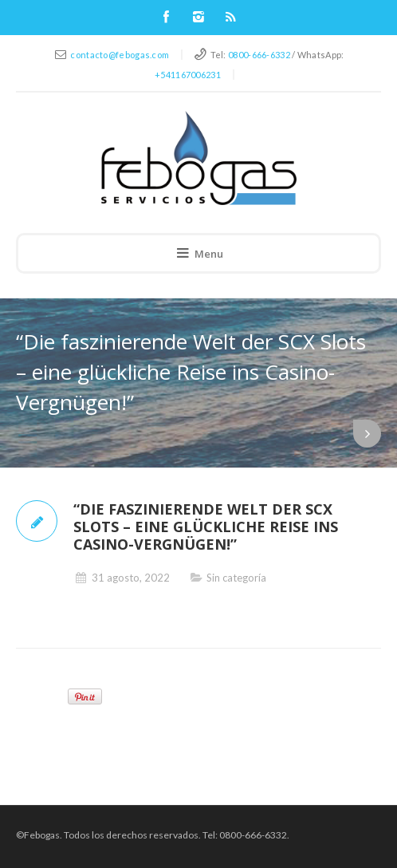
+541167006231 (188, 75)
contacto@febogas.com (120, 55)
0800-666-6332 (259, 55)
